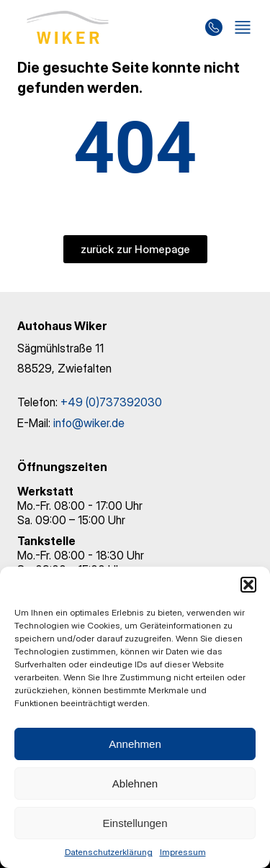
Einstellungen (135, 823)
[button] (248, 585)
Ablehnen (135, 784)
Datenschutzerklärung (109, 852)
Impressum (183, 852)
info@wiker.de (89, 423)
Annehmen (135, 744)
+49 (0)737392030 (111, 402)
